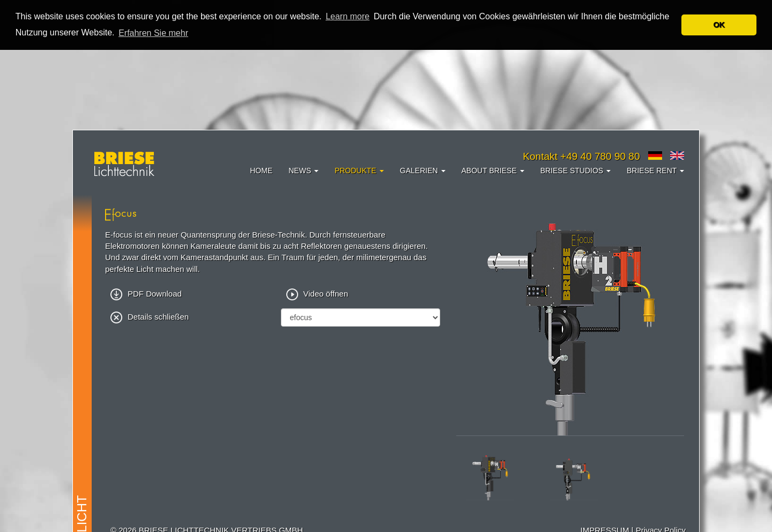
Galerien (423, 170)
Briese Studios (576, 170)
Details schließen (150, 316)
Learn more (347, 16)
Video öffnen (317, 293)
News (303, 170)
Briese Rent (655, 170)
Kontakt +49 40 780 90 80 (581, 156)
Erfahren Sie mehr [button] (153, 33)
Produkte (359, 170)
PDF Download (146, 293)
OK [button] (719, 25)
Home (261, 170)
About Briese (493, 170)
